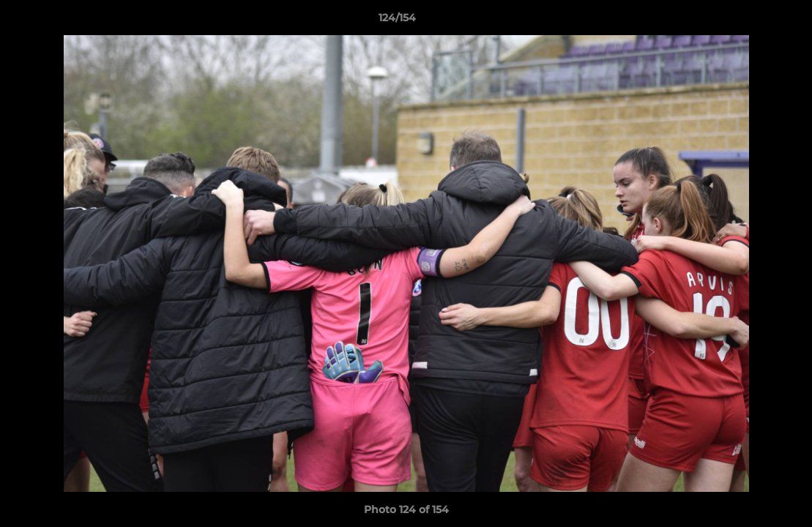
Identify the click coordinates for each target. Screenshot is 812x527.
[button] (750, 21)
